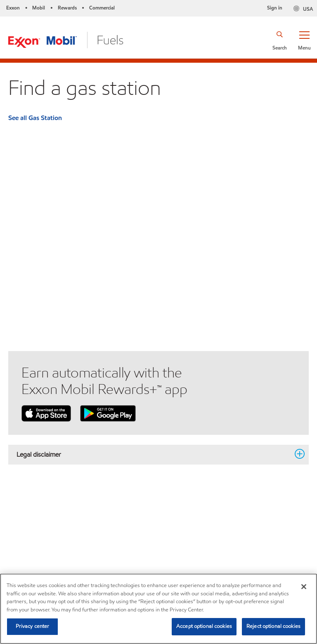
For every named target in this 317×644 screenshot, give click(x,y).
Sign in (275, 8)
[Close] (304, 587)
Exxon (13, 8)
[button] (304, 40)
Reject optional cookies (273, 626)
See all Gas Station (35, 118)
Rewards (67, 8)
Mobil (39, 8)
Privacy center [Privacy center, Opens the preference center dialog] (33, 626)
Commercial (102, 8)
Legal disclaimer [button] (154, 454)
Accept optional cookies (204, 626)
